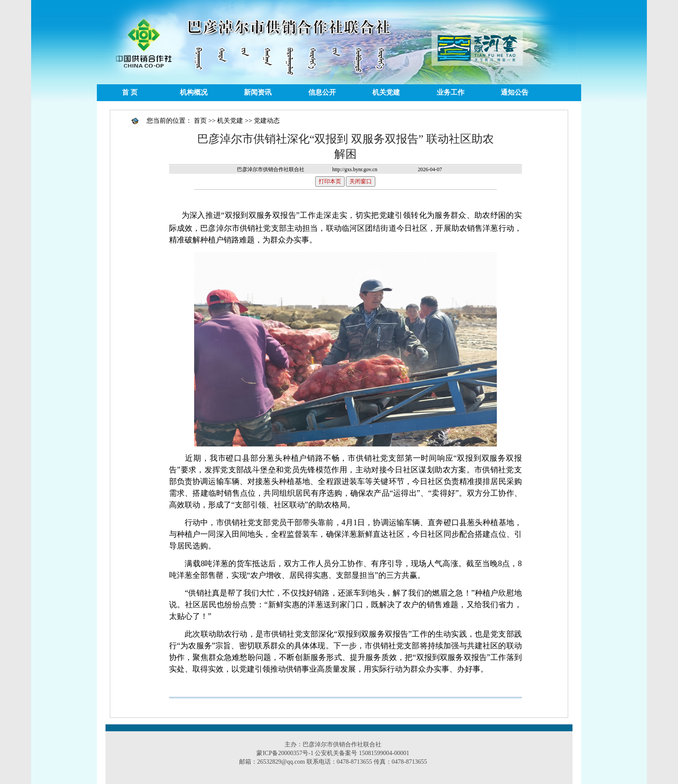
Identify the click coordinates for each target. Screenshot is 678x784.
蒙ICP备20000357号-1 (285, 753)
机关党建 (386, 92)
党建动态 (267, 121)
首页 (200, 121)
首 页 (130, 92)
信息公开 (322, 92)
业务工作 (451, 92)
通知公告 (515, 92)
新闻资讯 (258, 92)
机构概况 (194, 92)
